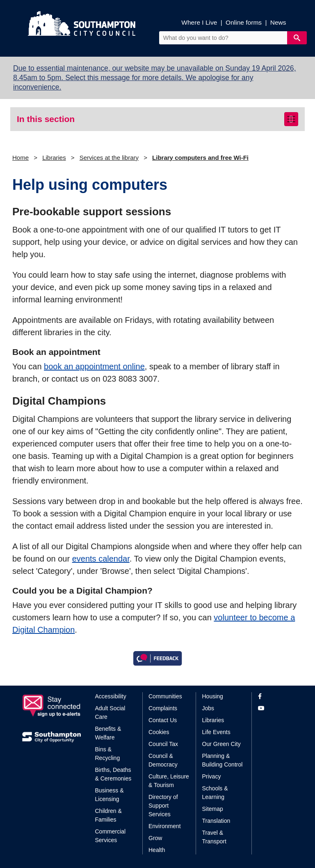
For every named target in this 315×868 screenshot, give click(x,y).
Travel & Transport (214, 837)
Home (21, 158)
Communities (165, 696)
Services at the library (109, 158)
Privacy (212, 776)
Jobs (208, 708)
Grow (155, 838)
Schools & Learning (215, 793)
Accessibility (111, 696)
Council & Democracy (163, 760)
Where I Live (199, 22)
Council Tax (163, 744)
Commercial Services (111, 836)
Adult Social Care (110, 713)
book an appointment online (94, 366)
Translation (216, 821)
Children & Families (108, 815)
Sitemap (213, 809)
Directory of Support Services (163, 806)
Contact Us (163, 720)
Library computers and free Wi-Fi (200, 158)
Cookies (159, 732)
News (278, 22)
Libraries (54, 158)
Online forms (244, 22)
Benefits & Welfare (108, 733)
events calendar (101, 559)
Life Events (216, 732)
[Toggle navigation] (291, 119)
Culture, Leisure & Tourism (169, 781)
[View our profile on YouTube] (275, 708)
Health (157, 850)
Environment (165, 826)
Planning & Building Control (223, 760)
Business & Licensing (110, 795)
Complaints (163, 708)
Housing (213, 696)
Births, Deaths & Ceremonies (113, 774)
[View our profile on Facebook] (275, 696)
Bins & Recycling (108, 754)
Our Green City (221, 744)
